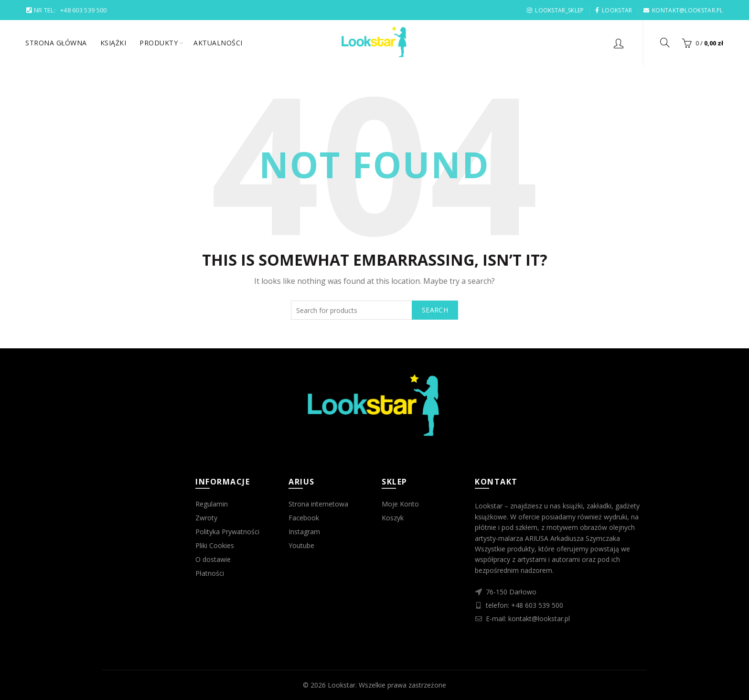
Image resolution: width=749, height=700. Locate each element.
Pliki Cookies (215, 545)
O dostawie (213, 559)
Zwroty (206, 518)
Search (435, 310)
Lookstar (342, 685)
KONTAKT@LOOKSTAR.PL (683, 10)
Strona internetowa (318, 504)
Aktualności (218, 43)
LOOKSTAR (614, 10)
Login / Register (619, 43)
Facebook (304, 518)
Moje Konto (400, 504)
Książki (113, 43)
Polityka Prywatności (227, 532)
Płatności (210, 573)
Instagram (304, 532)
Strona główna (56, 43)
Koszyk (393, 518)
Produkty (159, 43)
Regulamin (212, 504)
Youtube (301, 545)
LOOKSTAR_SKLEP (555, 10)
